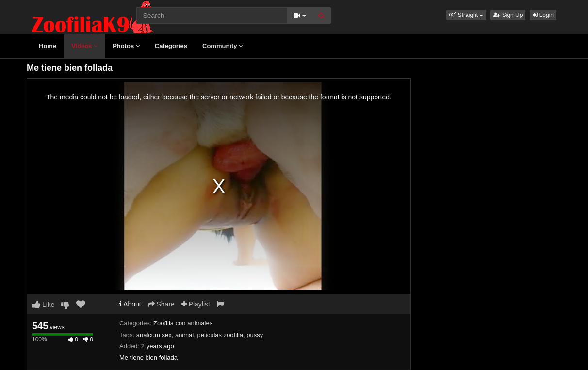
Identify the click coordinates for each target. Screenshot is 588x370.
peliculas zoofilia (220, 335)
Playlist (196, 304)
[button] (466, 15)
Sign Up (508, 15)
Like (43, 305)
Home (48, 46)
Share (161, 304)
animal (184, 335)
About (130, 304)
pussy (255, 335)
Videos (84, 46)
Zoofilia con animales (183, 323)
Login (543, 15)
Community (222, 46)
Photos (126, 46)
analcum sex (154, 335)
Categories (171, 46)
